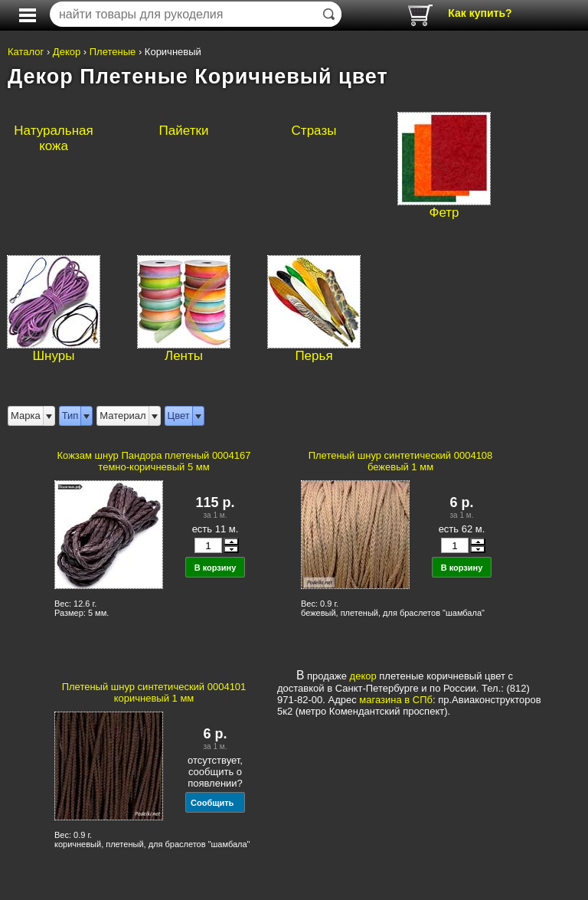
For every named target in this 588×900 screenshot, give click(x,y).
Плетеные (113, 52)
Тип (70, 416)
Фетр (444, 213)
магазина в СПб (396, 700)
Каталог (26, 52)
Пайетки (184, 131)
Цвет (179, 416)
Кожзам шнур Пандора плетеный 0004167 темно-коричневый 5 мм (154, 461)
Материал (122, 416)
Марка (26, 416)
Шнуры (54, 356)
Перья (314, 356)
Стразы (314, 131)
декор (363, 676)
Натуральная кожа (53, 138)
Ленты (184, 356)
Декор (67, 52)
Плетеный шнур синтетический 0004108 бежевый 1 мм (401, 461)
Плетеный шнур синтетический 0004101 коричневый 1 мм (154, 692)
